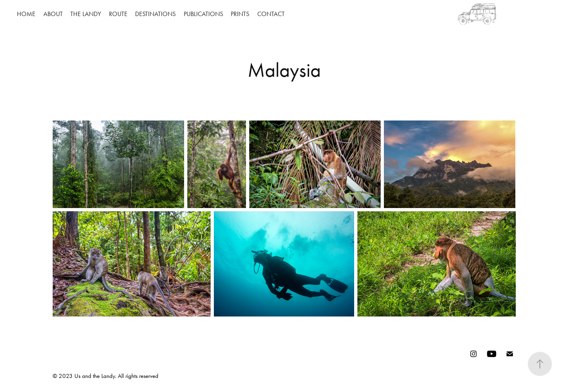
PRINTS (240, 14)
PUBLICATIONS (203, 14)
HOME (26, 14)
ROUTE (118, 14)
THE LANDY (86, 14)
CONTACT (271, 14)
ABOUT (53, 14)
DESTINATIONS (155, 14)
